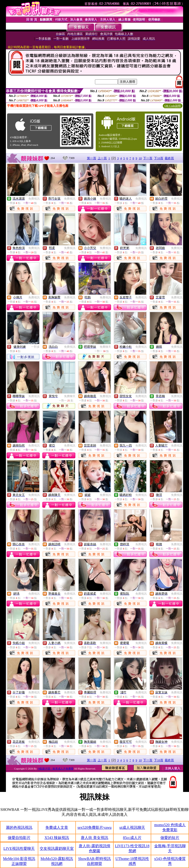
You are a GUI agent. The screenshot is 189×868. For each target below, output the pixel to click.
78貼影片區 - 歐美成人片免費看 (55, 769)
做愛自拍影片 (19, 838)
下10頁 (159, 158)
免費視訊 (34, 199)
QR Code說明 (173, 106)
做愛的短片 (170, 838)
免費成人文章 (57, 827)
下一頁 (148, 158)
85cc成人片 (132, 838)
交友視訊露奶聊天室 (57, 849)
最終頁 (169, 158)
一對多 (35, 347)
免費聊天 (105, 347)
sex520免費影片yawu (94, 827)
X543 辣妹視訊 (57, 838)
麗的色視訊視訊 (19, 827)
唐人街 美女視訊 (94, 838)
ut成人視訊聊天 (132, 827)
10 (140, 158)
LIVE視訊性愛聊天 (19, 849)
